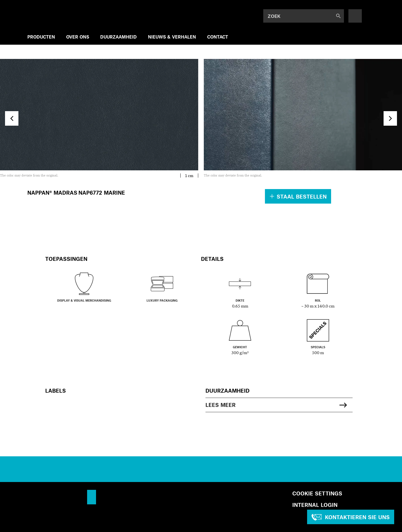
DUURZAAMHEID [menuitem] (119, 37)
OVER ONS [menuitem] (78, 37)
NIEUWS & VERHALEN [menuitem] (172, 37)
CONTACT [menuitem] (218, 37)
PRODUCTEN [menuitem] (41, 37)
